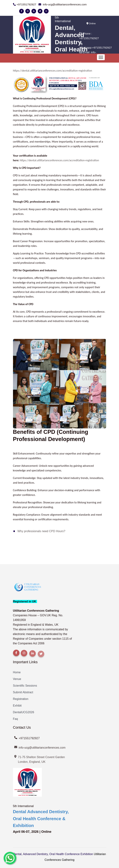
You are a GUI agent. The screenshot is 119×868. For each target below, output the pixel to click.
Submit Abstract (23, 692)
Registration (21, 699)
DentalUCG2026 (24, 712)
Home (17, 672)
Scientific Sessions (25, 686)
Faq (16, 719)
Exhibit (17, 706)
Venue (17, 679)
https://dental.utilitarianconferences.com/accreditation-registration (53, 71)
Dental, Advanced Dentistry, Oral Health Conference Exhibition (53, 854)
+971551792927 (89, 38)
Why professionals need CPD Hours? (41, 531)
